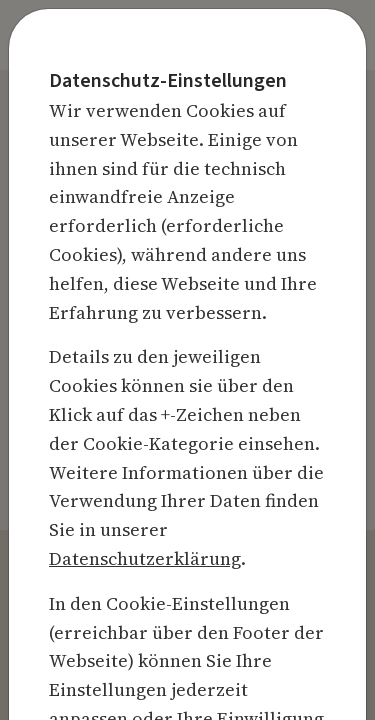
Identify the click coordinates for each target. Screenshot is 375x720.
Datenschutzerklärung (145, 558)
